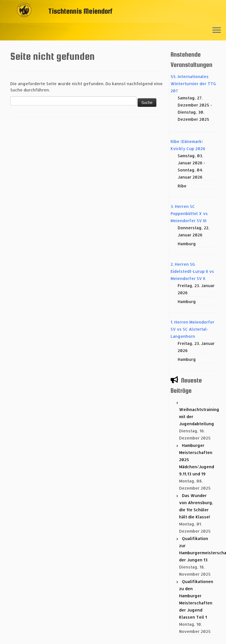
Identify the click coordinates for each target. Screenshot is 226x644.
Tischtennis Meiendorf (80, 11)
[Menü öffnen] (217, 30)
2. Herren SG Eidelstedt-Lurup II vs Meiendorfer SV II (192, 271)
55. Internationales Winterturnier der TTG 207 (193, 84)
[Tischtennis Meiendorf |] (24, 19)
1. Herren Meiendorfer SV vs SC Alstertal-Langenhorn (192, 329)
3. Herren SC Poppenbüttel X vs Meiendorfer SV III (189, 213)
